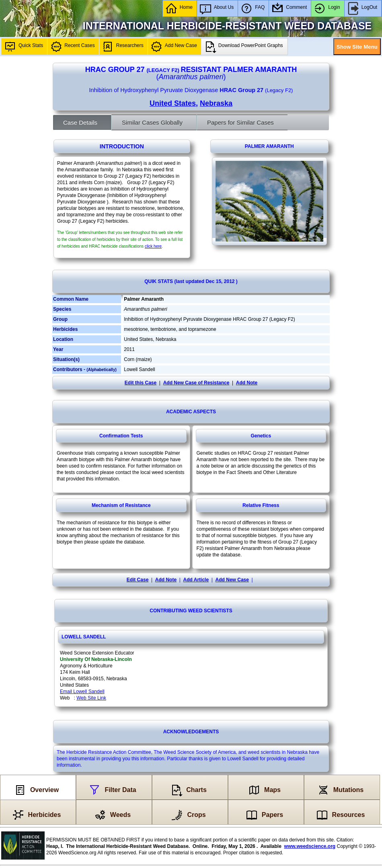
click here (153, 246)
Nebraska (216, 103)
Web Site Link (91, 698)
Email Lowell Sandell (82, 692)
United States (173, 103)
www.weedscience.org (310, 846)
